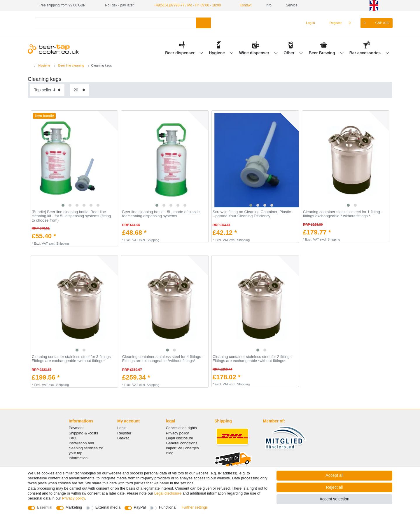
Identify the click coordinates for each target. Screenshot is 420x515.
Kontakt (243, 5)
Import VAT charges (182, 448)
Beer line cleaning (71, 65)
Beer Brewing (322, 53)
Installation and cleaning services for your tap (86, 448)
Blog (170, 453)
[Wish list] (353, 23)
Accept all (334, 475)
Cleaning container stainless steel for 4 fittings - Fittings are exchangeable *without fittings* (163, 359)
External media (108, 507)
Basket (123, 438)
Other (289, 53)
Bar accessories (366, 53)
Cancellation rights (181, 428)
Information (78, 458)
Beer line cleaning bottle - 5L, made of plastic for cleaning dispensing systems (161, 214)
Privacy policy (177, 433)
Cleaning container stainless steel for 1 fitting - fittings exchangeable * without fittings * (343, 214)
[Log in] (308, 23)
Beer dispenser (180, 53)
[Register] (332, 23)
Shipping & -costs (84, 433)
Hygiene (217, 53)
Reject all (335, 487)
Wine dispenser (255, 53)
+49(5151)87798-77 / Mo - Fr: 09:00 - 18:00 (188, 5)
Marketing (74, 507)
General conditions (182, 443)
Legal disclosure (180, 438)
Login (122, 428)
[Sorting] (47, 90)
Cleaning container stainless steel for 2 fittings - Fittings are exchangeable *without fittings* (253, 359)
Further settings (195, 507)
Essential (45, 507)
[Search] (203, 23)
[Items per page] (79, 90)
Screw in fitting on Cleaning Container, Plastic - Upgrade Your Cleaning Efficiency (253, 214)
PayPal (140, 507)
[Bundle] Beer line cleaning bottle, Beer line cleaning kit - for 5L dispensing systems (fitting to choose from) (71, 216)
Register (124, 433)
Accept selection (335, 499)
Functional (168, 507)
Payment (76, 428)
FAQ (73, 438)
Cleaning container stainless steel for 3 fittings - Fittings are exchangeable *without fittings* (72, 359)
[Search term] (116, 23)
